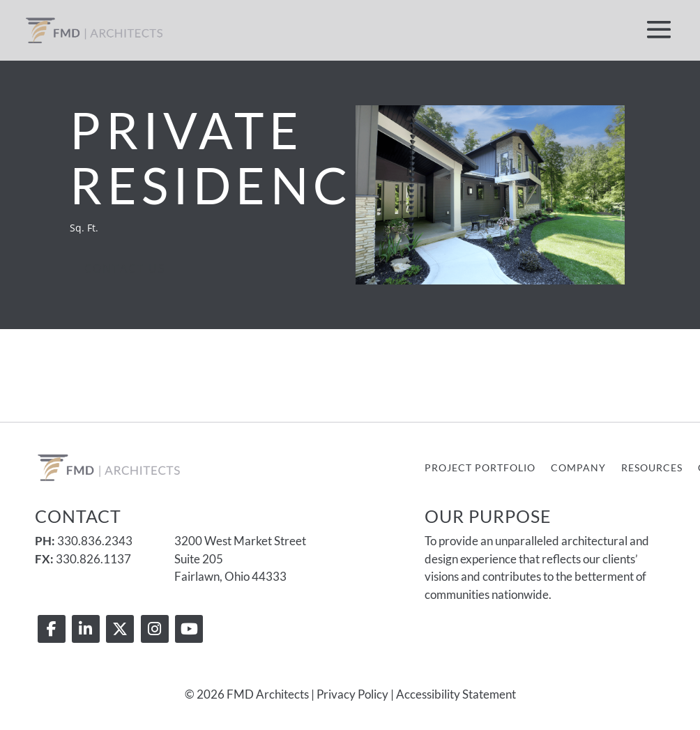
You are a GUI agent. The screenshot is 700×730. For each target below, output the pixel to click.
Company (578, 468)
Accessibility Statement (456, 694)
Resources (652, 468)
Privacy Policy (352, 694)
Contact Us (125, 268)
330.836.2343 (95, 541)
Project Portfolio (480, 468)
